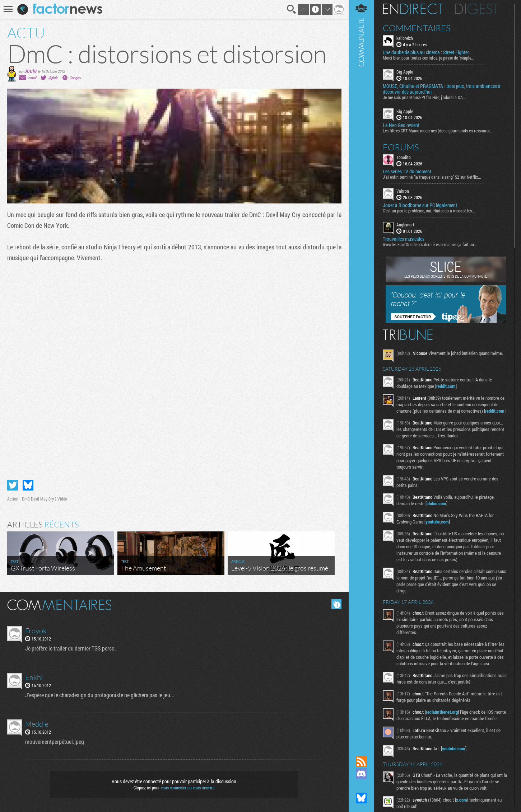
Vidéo (62, 499)
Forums (401, 147)
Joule (31, 71)
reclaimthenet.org (442, 712)
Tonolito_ (404, 157)
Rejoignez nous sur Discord (361, 774)
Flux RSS (361, 761)
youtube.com (437, 522)
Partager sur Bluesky (28, 485)
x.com (462, 800)
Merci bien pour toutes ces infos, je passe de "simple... (429, 58)
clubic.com (436, 503)
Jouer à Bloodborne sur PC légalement (420, 205)
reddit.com (446, 386)
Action (13, 499)
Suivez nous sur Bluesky (361, 798)
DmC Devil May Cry (38, 499)
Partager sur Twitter (13, 485)
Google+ (76, 78)
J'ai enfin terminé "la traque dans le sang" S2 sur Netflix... (432, 177)
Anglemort (405, 225)
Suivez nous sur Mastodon (361, 786)
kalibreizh (405, 38)
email (32, 78)
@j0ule (53, 78)
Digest (477, 9)
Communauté (361, 371)
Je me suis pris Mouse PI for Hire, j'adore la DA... (424, 97)
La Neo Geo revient (401, 125)
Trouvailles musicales (404, 239)
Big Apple (405, 72)
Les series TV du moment (407, 172)
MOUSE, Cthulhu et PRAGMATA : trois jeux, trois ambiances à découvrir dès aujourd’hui (442, 89)
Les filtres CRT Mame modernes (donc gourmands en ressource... (438, 131)
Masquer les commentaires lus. (336, 604)
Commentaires (417, 28)
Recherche (292, 9)
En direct (413, 9)
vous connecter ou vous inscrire (188, 788)
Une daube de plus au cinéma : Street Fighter (426, 52)
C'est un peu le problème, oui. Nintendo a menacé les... (429, 211)
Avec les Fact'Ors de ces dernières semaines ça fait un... (430, 244)
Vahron (403, 191)
